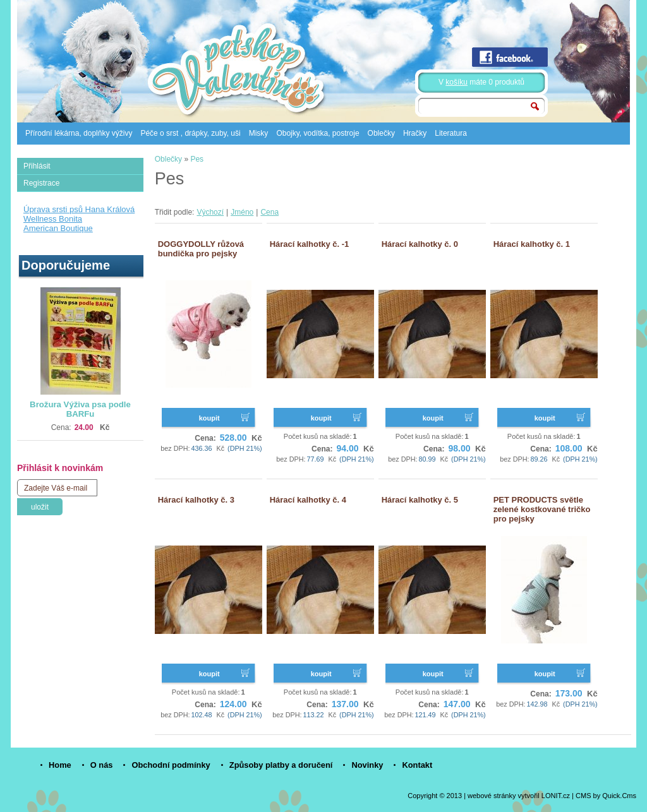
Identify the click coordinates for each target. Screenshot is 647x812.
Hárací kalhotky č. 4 (308, 500)
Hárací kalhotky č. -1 (310, 244)
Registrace (41, 183)
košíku (457, 82)
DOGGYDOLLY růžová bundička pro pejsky (201, 249)
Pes (197, 159)
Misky (259, 133)
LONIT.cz (556, 796)
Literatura (451, 133)
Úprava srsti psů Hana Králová (79, 209)
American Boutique (58, 228)
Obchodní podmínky (171, 765)
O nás (102, 765)
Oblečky (381, 133)
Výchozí (210, 212)
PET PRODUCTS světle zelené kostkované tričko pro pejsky (542, 509)
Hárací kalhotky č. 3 (196, 500)
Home (60, 765)
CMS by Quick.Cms (606, 796)
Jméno (242, 212)
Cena (269, 212)
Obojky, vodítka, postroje (317, 133)
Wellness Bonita (53, 219)
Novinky (367, 765)
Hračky (415, 133)
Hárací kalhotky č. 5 (420, 500)
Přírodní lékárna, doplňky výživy (79, 133)
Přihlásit (37, 166)
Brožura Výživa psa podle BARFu (80, 409)
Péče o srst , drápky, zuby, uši (190, 133)
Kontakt (417, 765)
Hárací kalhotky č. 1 (532, 244)
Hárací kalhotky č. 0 (420, 244)
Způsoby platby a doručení (281, 765)
